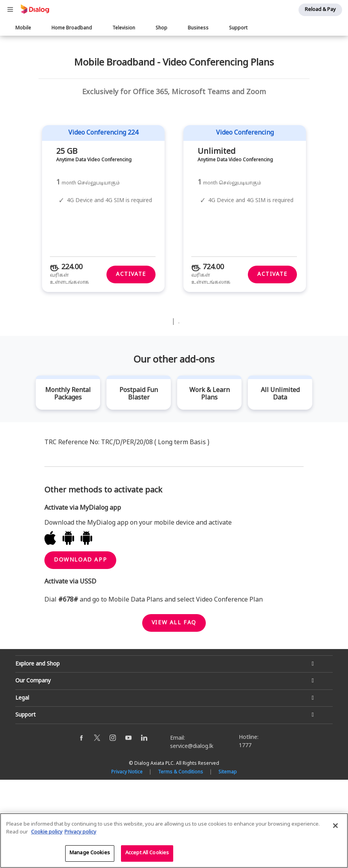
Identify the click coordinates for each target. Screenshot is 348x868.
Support (238, 28)
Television (124, 28)
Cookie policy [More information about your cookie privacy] (47, 832)
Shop (161, 28)
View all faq (174, 711)
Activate (131, 363)
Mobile (23, 28)
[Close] (335, 826)
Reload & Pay (320, 10)
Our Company (33, 770)
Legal (22, 787)
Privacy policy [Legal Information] (80, 832)
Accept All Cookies (147, 853)
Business (198, 28)
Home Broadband (72, 28)
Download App (80, 648)
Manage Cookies (90, 853)
